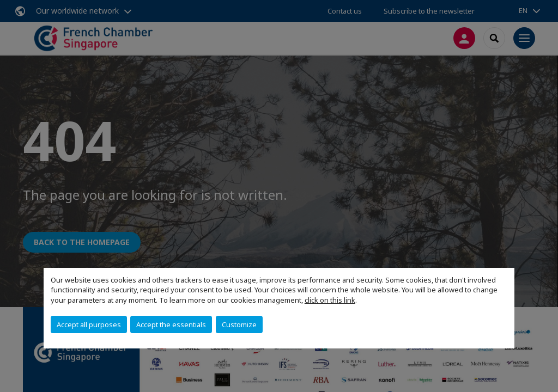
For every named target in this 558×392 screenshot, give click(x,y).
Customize (239, 324)
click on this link (330, 300)
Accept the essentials (171, 324)
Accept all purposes (89, 324)
